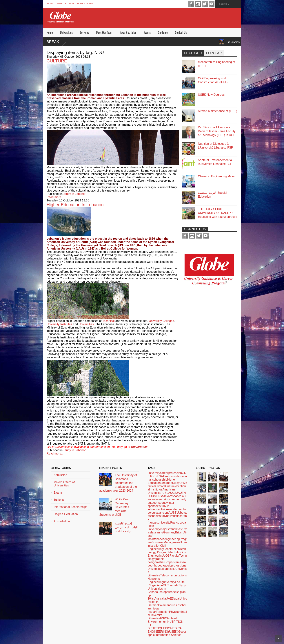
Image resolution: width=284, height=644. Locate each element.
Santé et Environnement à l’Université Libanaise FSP (215, 162)
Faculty (174, 556)
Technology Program (167, 551)
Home (50, 33)
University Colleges (161, 321)
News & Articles (128, 33)
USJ (175, 493)
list (153, 599)
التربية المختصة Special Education (212, 195)
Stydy (182, 585)
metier (160, 562)
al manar (153, 610)
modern (174, 509)
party (183, 499)
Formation (163, 612)
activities (164, 509)
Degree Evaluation (66, 514)
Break (53, 42)
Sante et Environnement (162, 620)
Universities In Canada (157, 590)
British (179, 532)
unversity (169, 582)
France (175, 523)
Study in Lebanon (75, 194)
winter (157, 499)
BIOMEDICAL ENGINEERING (165, 630)
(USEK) (173, 632)
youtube (212, 4)
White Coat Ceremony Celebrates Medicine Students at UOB (114, 507)
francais (170, 476)
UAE (169, 599)
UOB (166, 556)
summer (174, 499)
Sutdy (176, 483)
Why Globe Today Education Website (75, 4)
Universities (66, 33)
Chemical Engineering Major (216, 176)
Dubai (176, 599)
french (173, 529)
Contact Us (181, 33)
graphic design (156, 561)
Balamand (165, 605)
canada (174, 585)
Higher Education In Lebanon (75, 205)
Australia (160, 599)
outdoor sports (157, 503)
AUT (181, 493)
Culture (170, 486)
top (165, 592)
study (163, 516)
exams (169, 496)
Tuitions (59, 500)
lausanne (157, 532)
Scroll (278, 638)
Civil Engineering (157, 547)
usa (160, 592)
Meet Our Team (104, 33)
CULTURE (57, 61)
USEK (156, 496)
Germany (169, 532)
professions (179, 565)
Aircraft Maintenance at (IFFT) (217, 111)
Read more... (55, 197)
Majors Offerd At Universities (64, 484)
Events (147, 33)
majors (164, 529)
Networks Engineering (155, 580)
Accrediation (62, 521)
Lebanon (166, 483)
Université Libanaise (155, 617)
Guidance (163, 33)
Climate (160, 486)
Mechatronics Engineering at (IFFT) (217, 64)
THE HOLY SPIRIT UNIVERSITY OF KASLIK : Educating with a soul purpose (217, 213)
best (180, 529)
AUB (164, 493)
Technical (109, 321)
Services (84, 33)
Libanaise (167, 569)
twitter (205, 4)
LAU (169, 493)
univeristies (174, 516)
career (164, 473)
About (50, 4)
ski (157, 506)
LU (178, 513)
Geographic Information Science (167, 633)
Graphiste (171, 562)
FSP (163, 618)
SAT (162, 496)
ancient (164, 513)
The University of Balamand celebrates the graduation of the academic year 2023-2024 (118, 483)
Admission (60, 475)
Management (172, 542)
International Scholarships (70, 507)
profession (175, 473)
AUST (173, 513)
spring (165, 499)
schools (154, 516)
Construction (172, 549)
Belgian (181, 592)
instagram (198, 4)
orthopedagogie (161, 565)
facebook (191, 4)
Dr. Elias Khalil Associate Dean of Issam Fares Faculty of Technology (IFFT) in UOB (217, 131)
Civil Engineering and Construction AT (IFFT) (213, 80)
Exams (58, 493)
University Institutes (59, 324)
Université (154, 569)
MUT (166, 585)
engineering (172, 539)
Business (158, 542)
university (154, 473)
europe (171, 592)
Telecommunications (173, 575)
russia (175, 605)
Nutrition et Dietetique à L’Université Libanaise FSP (215, 146)
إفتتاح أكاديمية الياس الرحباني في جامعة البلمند (126, 527)
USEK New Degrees (211, 95)
